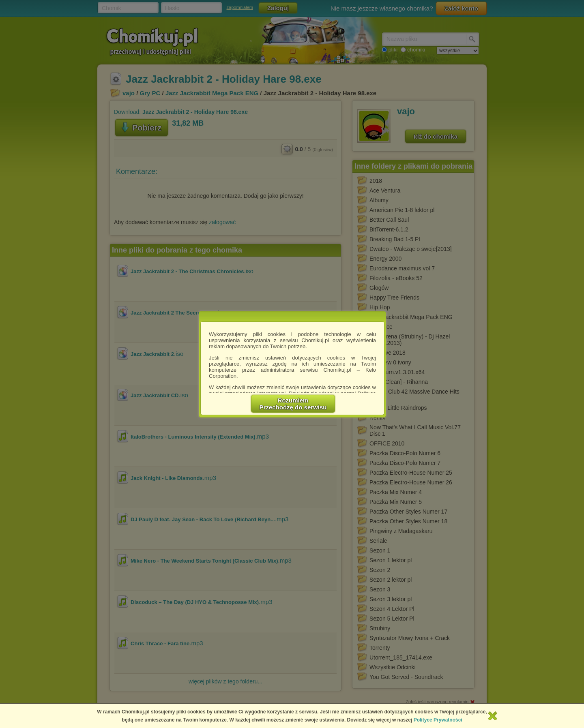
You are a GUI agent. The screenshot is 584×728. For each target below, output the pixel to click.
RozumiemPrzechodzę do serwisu (293, 404)
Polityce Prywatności (438, 720)
